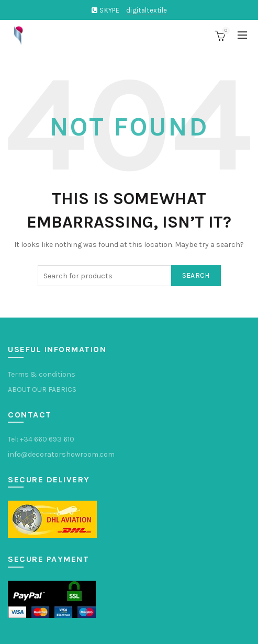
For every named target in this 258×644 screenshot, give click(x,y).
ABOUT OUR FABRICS (42, 389)
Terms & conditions (42, 374)
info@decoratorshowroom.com (61, 454)
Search (196, 275)
